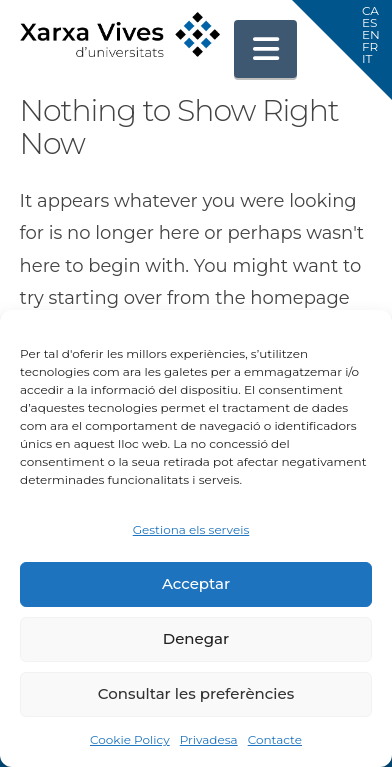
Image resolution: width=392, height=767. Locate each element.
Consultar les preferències (196, 693)
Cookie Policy (130, 739)
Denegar (196, 638)
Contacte (275, 739)
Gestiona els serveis (191, 529)
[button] (266, 49)
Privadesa (209, 739)
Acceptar (196, 583)
